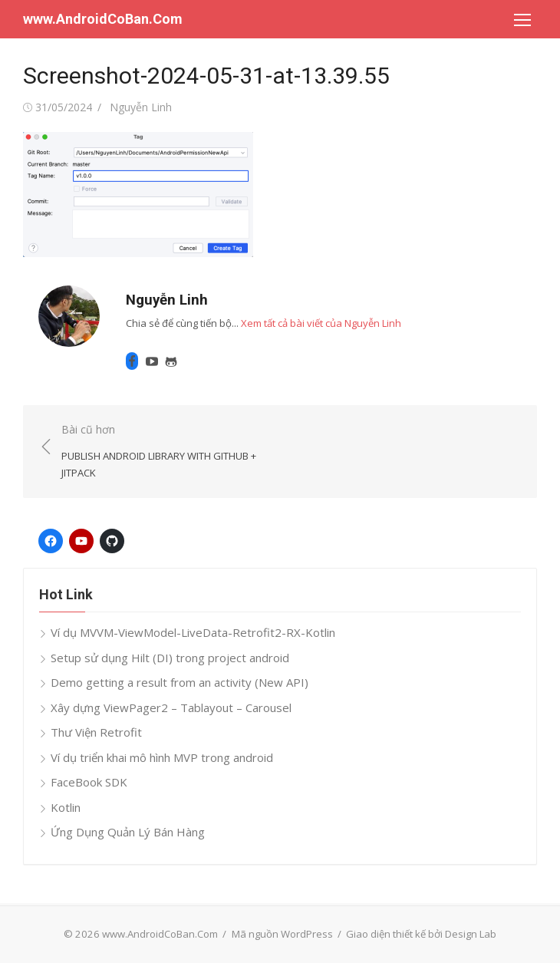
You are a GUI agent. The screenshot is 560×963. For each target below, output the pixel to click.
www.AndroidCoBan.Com (103, 19)
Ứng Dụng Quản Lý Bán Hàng (128, 832)
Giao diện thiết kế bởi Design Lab (421, 934)
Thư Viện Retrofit (96, 732)
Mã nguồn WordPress (282, 934)
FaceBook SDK (89, 782)
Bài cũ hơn (163, 452)
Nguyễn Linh (141, 107)
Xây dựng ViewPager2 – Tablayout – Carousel (171, 707)
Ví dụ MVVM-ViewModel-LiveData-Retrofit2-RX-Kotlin (193, 632)
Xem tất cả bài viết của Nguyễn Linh (321, 323)
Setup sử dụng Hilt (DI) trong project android (170, 658)
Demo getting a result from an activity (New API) (180, 682)
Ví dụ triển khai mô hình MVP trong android (162, 757)
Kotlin (66, 807)
